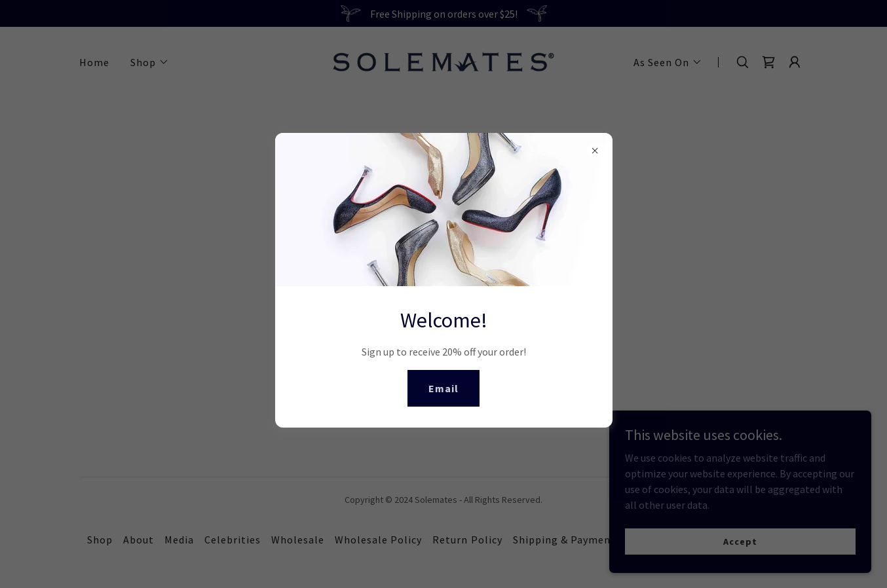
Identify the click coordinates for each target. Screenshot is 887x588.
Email (443, 388)
